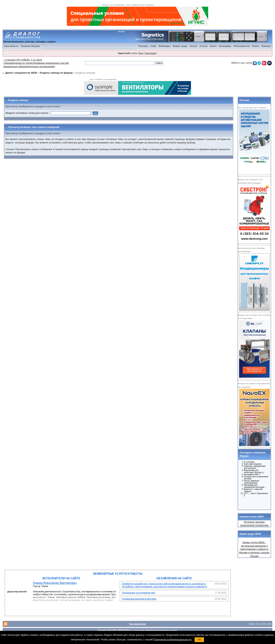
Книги (213, 46)
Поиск (256, 46)
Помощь (266, 46)
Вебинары (165, 46)
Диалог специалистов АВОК (21, 73)
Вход (141, 53)
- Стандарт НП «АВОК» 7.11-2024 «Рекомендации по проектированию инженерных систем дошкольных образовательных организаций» (36, 63)
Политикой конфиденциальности (172, 640)
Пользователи (242, 46)
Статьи (204, 46)
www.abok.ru (11, 46)
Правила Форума (30, 46)
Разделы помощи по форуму (56, 73)
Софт (154, 46)
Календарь (225, 46)
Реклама (143, 46)
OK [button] (199, 640)
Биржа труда (180, 46)
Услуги (193, 46)
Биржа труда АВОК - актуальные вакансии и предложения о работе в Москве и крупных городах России (254, 549)
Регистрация (150, 53)
